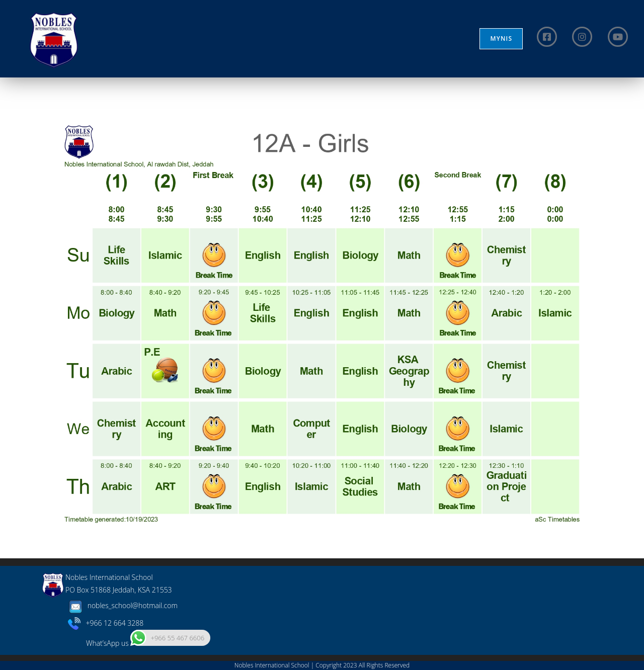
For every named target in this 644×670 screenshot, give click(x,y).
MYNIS (501, 38)
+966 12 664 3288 (106, 623)
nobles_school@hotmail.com (122, 605)
